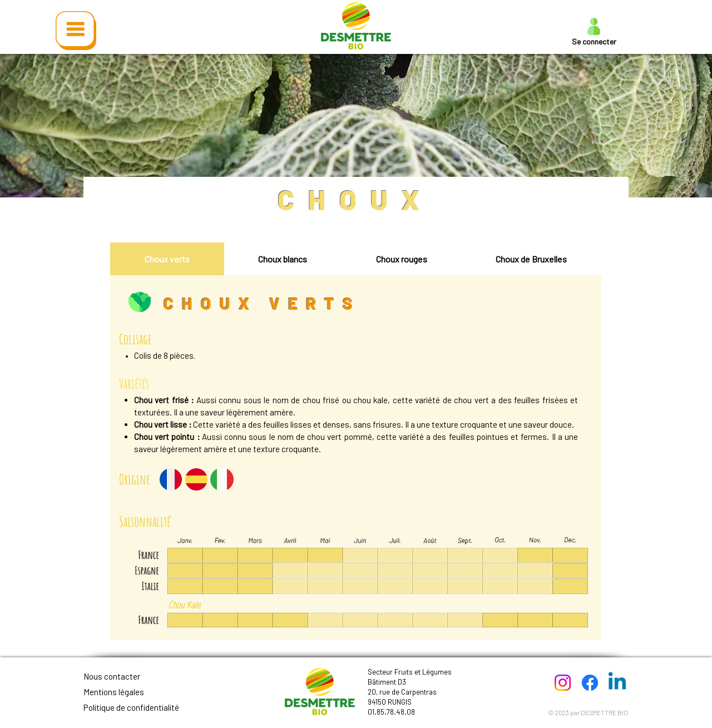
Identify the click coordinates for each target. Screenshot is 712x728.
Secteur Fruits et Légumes (410, 672)
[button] (76, 31)
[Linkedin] (617, 683)
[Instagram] (563, 683)
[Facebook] (590, 683)
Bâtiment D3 (387, 682)
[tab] (167, 259)
